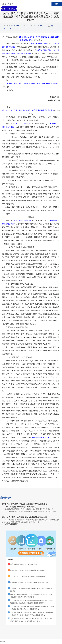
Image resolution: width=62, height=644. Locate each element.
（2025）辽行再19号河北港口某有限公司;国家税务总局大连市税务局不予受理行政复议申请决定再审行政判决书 (32, 620)
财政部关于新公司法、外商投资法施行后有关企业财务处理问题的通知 (33, 84)
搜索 (57, 4)
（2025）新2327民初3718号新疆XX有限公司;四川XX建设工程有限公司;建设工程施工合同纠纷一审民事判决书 (32, 608)
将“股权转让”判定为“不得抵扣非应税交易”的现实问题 (27, 570)
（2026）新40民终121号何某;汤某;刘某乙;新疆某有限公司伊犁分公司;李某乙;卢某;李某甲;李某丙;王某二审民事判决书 (32, 614)
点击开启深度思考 (9, 9)
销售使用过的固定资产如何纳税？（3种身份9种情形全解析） (30, 582)
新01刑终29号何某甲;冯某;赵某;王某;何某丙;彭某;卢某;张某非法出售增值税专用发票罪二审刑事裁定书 (32, 596)
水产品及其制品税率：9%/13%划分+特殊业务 (25, 564)
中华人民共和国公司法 (39, 44)
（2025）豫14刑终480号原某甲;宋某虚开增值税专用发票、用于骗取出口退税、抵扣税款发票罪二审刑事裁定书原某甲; (32, 602)
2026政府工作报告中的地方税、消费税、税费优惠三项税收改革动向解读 (32, 590)
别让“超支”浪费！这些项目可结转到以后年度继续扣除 (28, 576)
